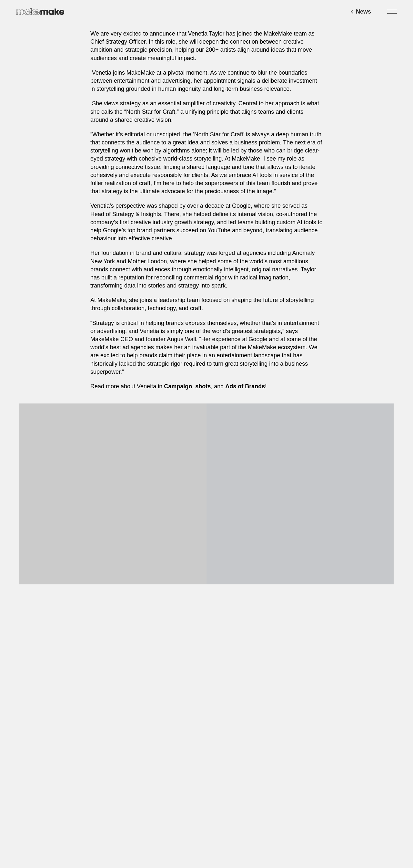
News (361, 12)
